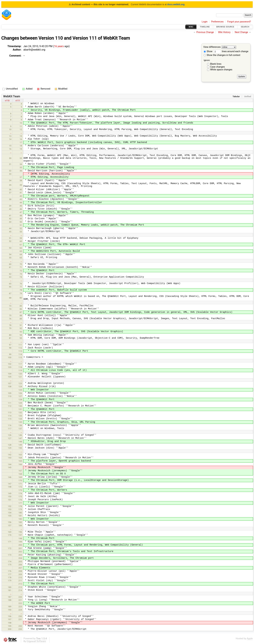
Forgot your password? (239, 22)
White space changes (221, 70)
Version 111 (85, 38)
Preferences (217, 22)
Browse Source (225, 27)
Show (208, 51)
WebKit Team (117, 38)
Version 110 (51, 38)
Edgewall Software (36, 641)
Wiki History (224, 32)
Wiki (191, 27)
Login (205, 22)
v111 (18, 101)
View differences (212, 47)
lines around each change (231, 51)
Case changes (218, 67)
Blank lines (216, 64)
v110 (7, 101)
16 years (59, 46)
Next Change (241, 32)
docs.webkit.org (176, 4)
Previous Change (205, 32)
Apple (250, 639)
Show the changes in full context (222, 55)
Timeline (205, 27)
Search (245, 27)
